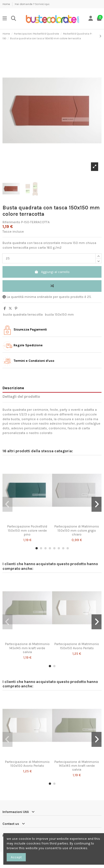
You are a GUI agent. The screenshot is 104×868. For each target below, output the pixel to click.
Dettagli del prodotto (21, 396)
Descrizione (13, 388)
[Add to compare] (52, 286)
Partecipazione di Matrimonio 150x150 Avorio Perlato (77, 646)
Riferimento (11, 222)
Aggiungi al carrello (52, 272)
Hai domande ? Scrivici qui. (32, 4)
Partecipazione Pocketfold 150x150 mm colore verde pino (27, 530)
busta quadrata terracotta (23, 315)
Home (7, 4)
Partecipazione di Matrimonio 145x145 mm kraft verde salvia (27, 648)
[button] (37, 548)
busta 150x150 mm (59, 315)
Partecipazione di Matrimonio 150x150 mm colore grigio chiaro (77, 530)
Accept (16, 857)
